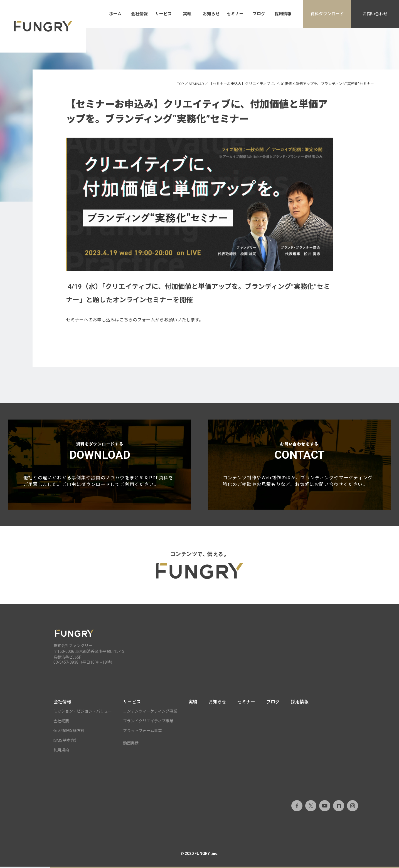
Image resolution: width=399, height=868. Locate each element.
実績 (187, 14)
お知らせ (211, 14)
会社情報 (139, 14)
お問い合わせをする (299, 466)
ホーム (115, 14)
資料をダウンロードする (100, 466)
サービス (163, 14)
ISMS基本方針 (66, 742)
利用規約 (61, 752)
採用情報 (283, 14)
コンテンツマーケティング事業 (150, 713)
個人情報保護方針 (69, 732)
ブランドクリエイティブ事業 (148, 722)
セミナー (235, 14)
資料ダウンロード (327, 14)
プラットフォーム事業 (142, 732)
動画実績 (131, 745)
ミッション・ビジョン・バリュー (83, 713)
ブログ (259, 14)
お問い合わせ (375, 14)
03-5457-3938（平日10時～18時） (84, 664)
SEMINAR (196, 84)
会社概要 (61, 722)
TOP (180, 84)
